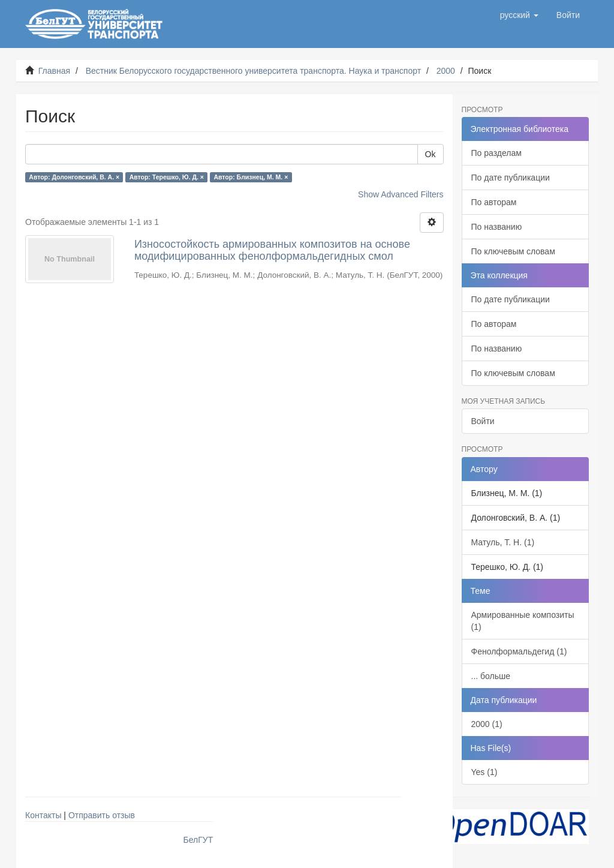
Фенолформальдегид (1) (519, 651)
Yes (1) (484, 772)
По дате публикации (511, 178)
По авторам (494, 202)
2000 (446, 71)
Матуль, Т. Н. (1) (503, 542)
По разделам (496, 153)
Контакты (43, 815)
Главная (54, 71)
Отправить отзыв (102, 815)
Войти (483, 421)
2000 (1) (487, 724)
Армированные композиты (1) (523, 621)
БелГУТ (198, 840)
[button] (519, 15)
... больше (491, 676)
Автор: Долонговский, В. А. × (74, 177)
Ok (431, 154)
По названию (497, 227)
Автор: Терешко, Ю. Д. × (167, 177)
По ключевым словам (513, 251)
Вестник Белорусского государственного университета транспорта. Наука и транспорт (253, 71)
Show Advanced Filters (401, 194)
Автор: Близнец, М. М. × (251, 177)
